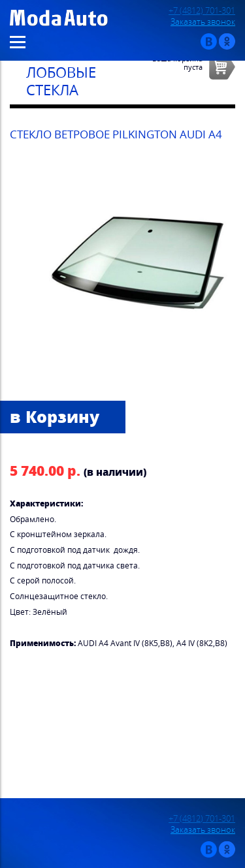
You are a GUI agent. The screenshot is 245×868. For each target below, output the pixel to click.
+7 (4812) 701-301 (202, 11)
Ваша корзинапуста (177, 63)
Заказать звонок (203, 22)
